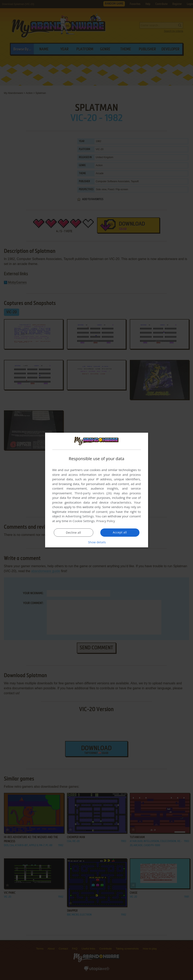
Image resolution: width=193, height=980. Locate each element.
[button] (97, 542)
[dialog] (97, 490)
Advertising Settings (80, 516)
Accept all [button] (120, 532)
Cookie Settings (84, 521)
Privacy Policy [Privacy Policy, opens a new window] (106, 521)
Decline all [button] (74, 532)
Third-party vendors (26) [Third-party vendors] (93, 493)
